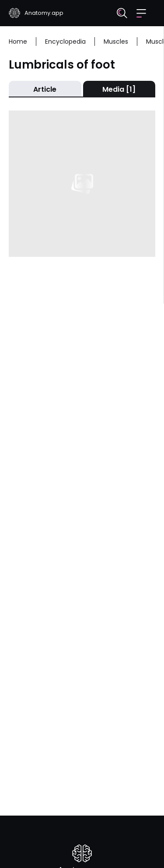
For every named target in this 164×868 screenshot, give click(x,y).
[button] (141, 13)
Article (45, 89)
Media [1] (119, 89)
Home (18, 41)
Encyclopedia (65, 41)
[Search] (122, 13)
